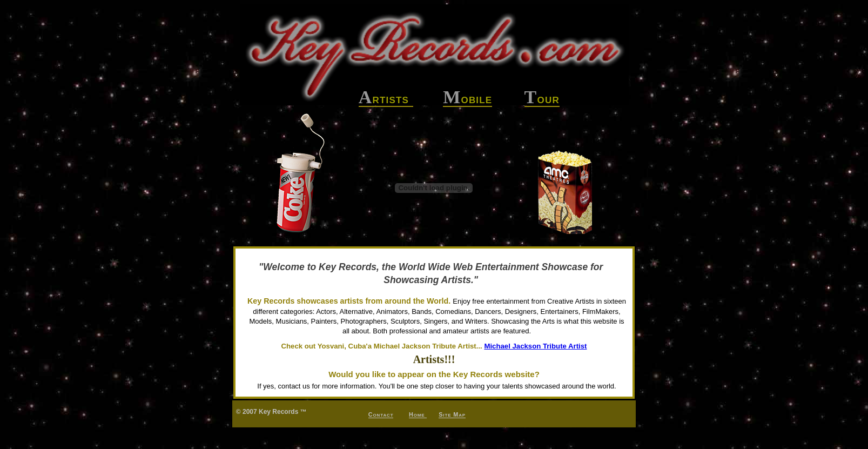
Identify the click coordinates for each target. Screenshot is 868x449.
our (542, 99)
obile (467, 99)
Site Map (452, 414)
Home (418, 414)
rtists (386, 99)
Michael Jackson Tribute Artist (535, 346)
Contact (381, 414)
